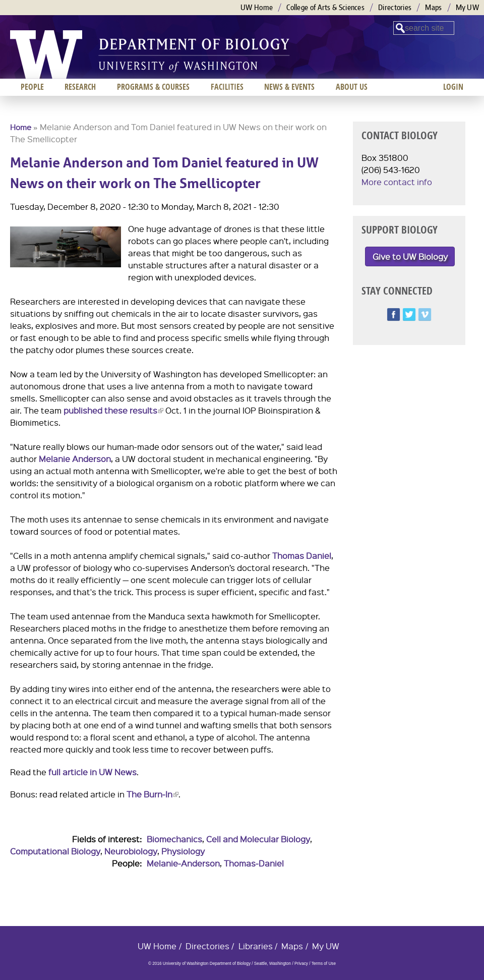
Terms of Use (324, 964)
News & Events (289, 87)
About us (352, 87)
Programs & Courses (153, 87)
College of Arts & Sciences (325, 7)
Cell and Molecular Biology (258, 839)
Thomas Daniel (302, 556)
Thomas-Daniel (254, 863)
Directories (395, 7)
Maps (433, 7)
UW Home (257, 7)
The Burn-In (153, 794)
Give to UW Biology (410, 256)
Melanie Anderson (75, 459)
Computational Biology (55, 851)
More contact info (397, 182)
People (32, 87)
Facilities (227, 87)
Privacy (301, 964)
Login (453, 87)
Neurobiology (131, 851)
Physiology (183, 851)
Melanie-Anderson (183, 863)
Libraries (256, 946)
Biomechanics (174, 839)
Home (21, 127)
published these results (113, 410)
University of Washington (46, 54)
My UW (468, 7)
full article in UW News (93, 772)
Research (80, 87)
